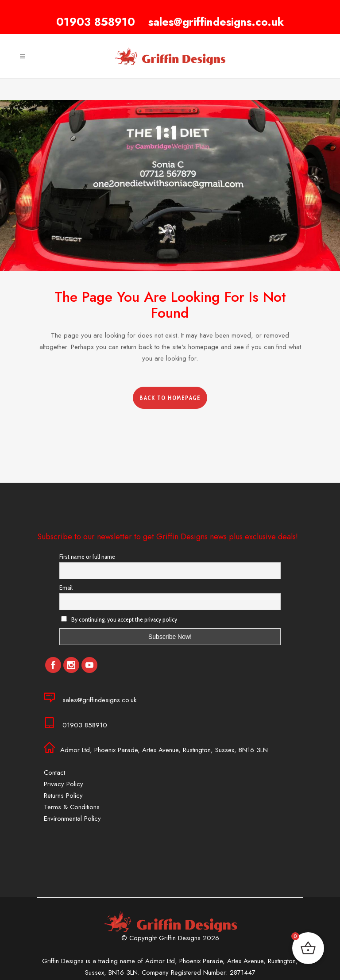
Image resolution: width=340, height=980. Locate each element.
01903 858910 (96, 22)
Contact (54, 772)
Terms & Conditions (72, 807)
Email (66, 588)
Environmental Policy (72, 819)
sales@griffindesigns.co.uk (216, 22)
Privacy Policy (64, 784)
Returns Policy (63, 796)
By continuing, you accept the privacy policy (119, 619)
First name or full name (87, 557)
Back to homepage (170, 398)
